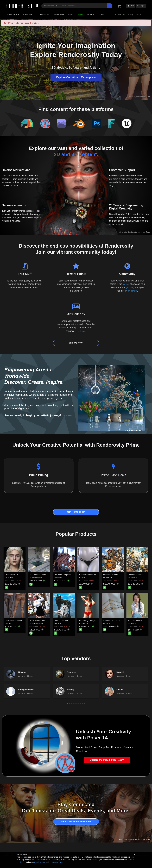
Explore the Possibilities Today (107, 760)
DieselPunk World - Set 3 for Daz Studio (120, 575)
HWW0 (59, 623)
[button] (74, 500)
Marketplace (13, 15)
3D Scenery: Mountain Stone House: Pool (47, 575)
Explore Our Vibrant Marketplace (76, 77)
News (71, 15)
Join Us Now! (76, 343)
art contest (133, 291)
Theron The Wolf (61, 620)
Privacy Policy (58, 862)
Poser (91, 15)
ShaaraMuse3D (37, 577)
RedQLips (84, 623)
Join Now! (69, 415)
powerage (109, 577)
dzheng (71, 690)
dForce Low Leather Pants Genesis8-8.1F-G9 (24, 620)
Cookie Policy (40, 862)
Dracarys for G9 (12, 575)
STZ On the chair (135, 620)
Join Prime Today (76, 512)
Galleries (44, 15)
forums (126, 284)
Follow (22, 676)
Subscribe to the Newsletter (76, 821)
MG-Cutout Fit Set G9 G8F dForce (44, 620)
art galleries (80, 331)
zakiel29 (59, 577)
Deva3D (120, 672)
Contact (102, 15)
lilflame (9, 623)
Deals (81, 15)
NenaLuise (146, 430)
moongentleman (37, 623)
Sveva (83, 577)
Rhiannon (22, 672)
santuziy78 (134, 623)
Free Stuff (29, 15)
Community (59, 15)
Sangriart (10, 577)
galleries (130, 287)
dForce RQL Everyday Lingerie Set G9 (95, 620)
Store (30, 676)
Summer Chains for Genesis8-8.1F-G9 (120, 620)
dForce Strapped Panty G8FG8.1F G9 (95, 575)
